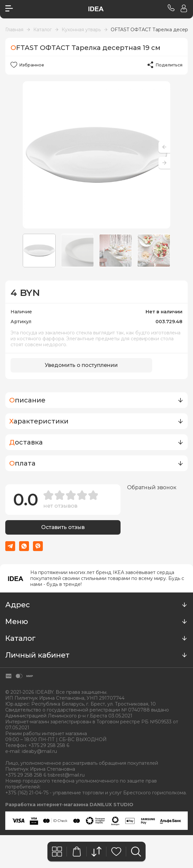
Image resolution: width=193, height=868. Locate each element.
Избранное (31, 65)
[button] (164, 163)
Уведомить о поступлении (81, 365)
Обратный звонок (152, 487)
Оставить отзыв (63, 528)
